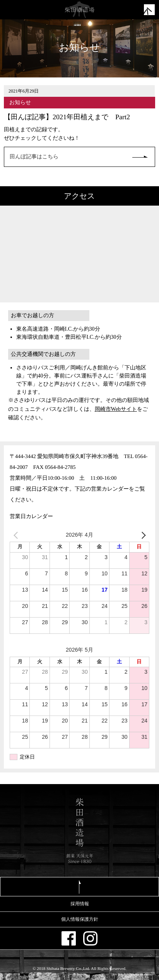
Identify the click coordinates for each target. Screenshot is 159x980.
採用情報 (80, 904)
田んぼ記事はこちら (34, 157)
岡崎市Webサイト (116, 409)
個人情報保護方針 (80, 919)
